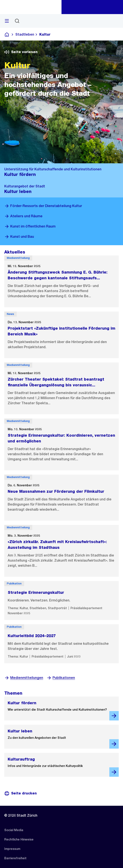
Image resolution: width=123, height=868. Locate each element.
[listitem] (14, 830)
